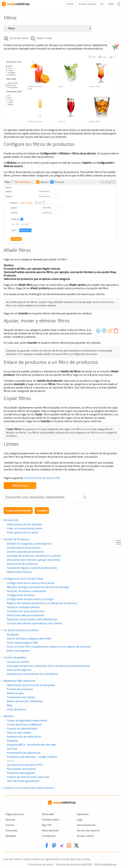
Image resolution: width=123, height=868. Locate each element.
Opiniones (83, 814)
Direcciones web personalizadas (26, 615)
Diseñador (13, 635)
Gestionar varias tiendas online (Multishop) (32, 619)
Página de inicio (15, 814)
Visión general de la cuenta (23, 532)
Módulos (9, 716)
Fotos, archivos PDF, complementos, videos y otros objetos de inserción (49, 647)
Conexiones (49, 836)
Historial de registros (19, 670)
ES (102, 4)
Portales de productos (20, 689)
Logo (80, 820)
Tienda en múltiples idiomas (23, 607)
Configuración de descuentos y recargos (30, 599)
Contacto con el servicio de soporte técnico (29, 788)
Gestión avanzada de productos (25, 552)
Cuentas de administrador (22, 729)
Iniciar (70, 4)
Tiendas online (50, 820)
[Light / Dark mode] (120, 4)
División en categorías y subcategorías (29, 544)
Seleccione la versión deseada (24, 524)
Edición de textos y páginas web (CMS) (29, 639)
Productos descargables (21, 773)
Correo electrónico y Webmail (24, 724)
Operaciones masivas (19, 572)
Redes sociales (15, 693)
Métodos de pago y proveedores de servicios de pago (38, 587)
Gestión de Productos (17, 539)
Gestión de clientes (18, 662)
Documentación (86, 825)
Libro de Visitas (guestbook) (23, 781)
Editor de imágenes (18, 651)
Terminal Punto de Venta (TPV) (42, 478)
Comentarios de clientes (21, 697)
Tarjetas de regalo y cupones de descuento (32, 568)
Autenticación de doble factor (24, 737)
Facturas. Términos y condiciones (26, 591)
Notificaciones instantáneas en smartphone (32, 674)
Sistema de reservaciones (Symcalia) (28, 777)
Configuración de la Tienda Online (23, 579)
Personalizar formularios (21, 769)
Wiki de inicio (20, 486)
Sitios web (48, 814)
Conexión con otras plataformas (26, 611)
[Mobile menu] (118, 542)
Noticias (10, 820)
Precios (10, 825)
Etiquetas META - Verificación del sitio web (31, 745)
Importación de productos (22, 564)
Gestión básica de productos (24, 548)
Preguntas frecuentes (18, 511)
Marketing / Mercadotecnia (19, 681)
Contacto (42, 511)
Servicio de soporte (88, 830)
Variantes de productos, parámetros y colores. (34, 556)
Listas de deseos (16, 709)
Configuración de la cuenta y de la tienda (31, 583)
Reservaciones (50, 830)
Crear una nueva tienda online (25, 528)
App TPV (47, 825)
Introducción (11, 520)
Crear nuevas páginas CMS (22, 643)
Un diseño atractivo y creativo (21, 630)
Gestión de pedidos (15, 657)
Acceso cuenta (87, 4)
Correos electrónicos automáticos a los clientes (35, 623)
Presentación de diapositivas (24, 753)
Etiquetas (12, 741)
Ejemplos (11, 836)
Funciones (12, 830)
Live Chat (12, 749)
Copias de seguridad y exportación (27, 720)
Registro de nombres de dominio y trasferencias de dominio (42, 603)
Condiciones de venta (40, 864)
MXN (111, 4)
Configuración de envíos (21, 595)
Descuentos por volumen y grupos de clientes (34, 560)
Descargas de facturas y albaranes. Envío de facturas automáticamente (48, 666)
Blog (9, 705)
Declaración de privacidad (71, 864)
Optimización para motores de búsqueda (31, 685)
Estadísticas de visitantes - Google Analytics (32, 757)
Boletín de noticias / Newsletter (25, 701)
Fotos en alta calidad (19, 733)
